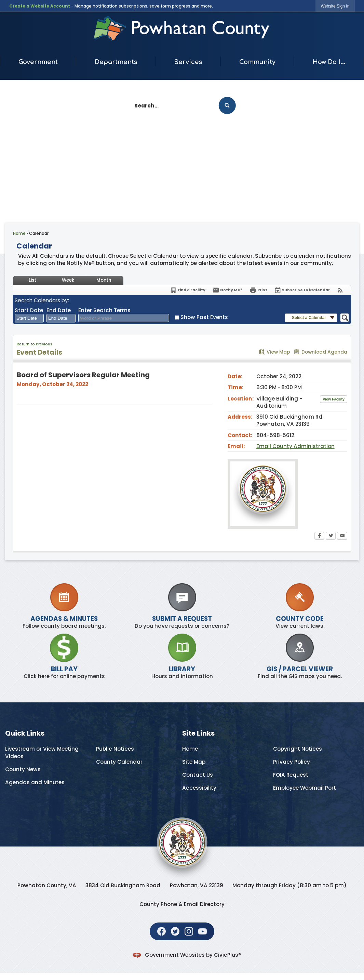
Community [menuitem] (257, 62)
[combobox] (29, 318)
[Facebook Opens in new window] (319, 536)
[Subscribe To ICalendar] (302, 290)
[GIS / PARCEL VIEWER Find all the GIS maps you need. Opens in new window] (300, 657)
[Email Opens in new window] (342, 536)
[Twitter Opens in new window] (331, 536)
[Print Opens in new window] (258, 290)
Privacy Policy (292, 762)
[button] (227, 106)
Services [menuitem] (188, 62)
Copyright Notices (298, 749)
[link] (335, 6)
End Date (59, 310)
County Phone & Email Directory (182, 904)
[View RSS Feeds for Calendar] (340, 290)
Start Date (29, 310)
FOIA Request (291, 775)
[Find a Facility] (188, 290)
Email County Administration (295, 446)
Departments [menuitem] (116, 62)
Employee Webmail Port (305, 788)
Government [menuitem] (38, 62)
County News (23, 769)
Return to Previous (35, 344)
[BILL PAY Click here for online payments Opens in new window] (64, 657)
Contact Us (198, 775)
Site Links (198, 733)
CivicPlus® (227, 955)
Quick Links (25, 733)
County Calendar (119, 762)
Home (19, 233)
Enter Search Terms (104, 310)
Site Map (194, 762)
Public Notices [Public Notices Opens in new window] (115, 749)
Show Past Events (204, 317)
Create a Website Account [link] (40, 6)
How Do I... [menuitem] (329, 62)
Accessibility (199, 788)
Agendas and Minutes (35, 782)
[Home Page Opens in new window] (182, 29)
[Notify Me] (227, 290)
